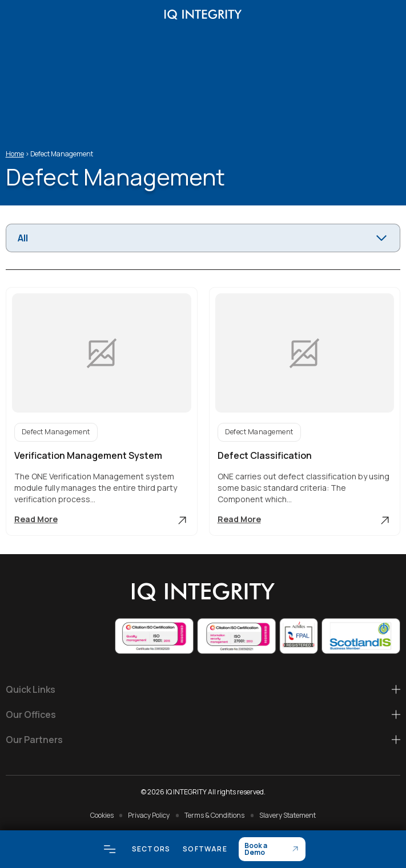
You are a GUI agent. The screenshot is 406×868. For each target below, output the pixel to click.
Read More (102, 520)
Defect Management (56, 432)
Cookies (102, 815)
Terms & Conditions (214, 815)
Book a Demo (256, 849)
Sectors (151, 849)
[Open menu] (110, 849)
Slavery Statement (288, 815)
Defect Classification (265, 455)
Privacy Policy (149, 815)
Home (15, 154)
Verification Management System (88, 455)
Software (205, 849)
